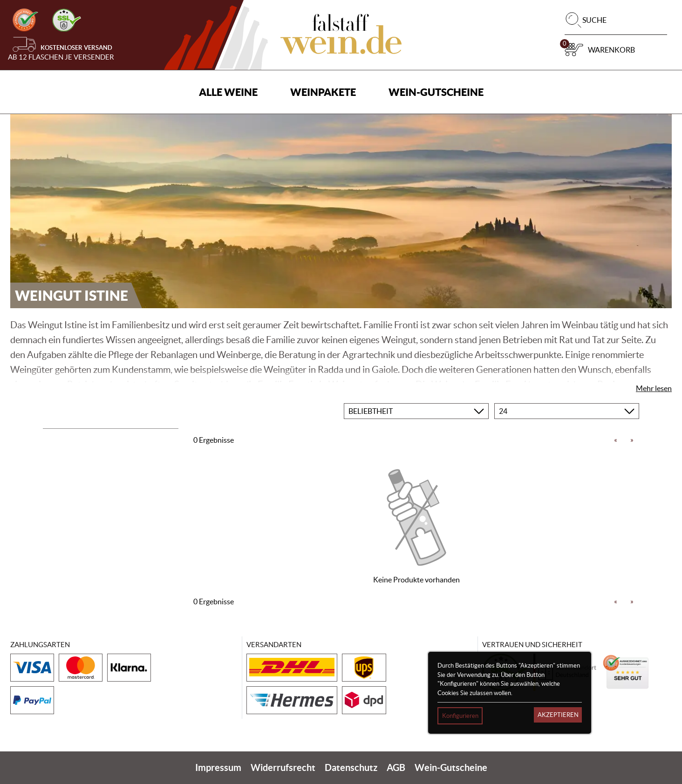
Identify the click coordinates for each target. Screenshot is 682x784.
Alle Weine (228, 92)
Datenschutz (351, 767)
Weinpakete (323, 92)
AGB (396, 767)
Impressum (218, 767)
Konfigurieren (460, 716)
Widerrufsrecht (283, 767)
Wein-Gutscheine (436, 92)
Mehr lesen (654, 388)
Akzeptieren (558, 715)
